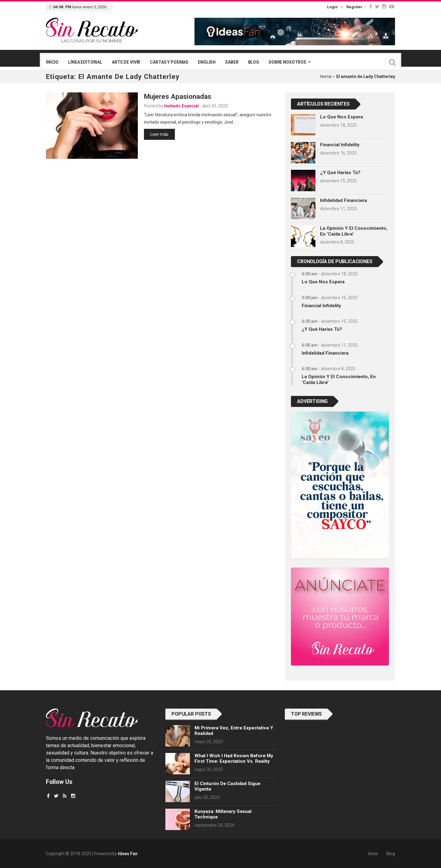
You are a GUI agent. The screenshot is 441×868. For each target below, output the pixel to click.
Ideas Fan (128, 854)
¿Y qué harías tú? (340, 173)
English (207, 62)
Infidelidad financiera (343, 200)
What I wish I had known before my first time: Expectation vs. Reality (234, 758)
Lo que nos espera (341, 117)
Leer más (159, 134)
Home (326, 76)
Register (354, 7)
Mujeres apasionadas (178, 96)
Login (332, 7)
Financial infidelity (340, 145)
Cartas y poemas (169, 62)
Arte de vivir (126, 62)
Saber (232, 62)
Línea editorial (85, 62)
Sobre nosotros (287, 62)
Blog (254, 62)
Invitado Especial (181, 106)
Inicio (52, 62)
